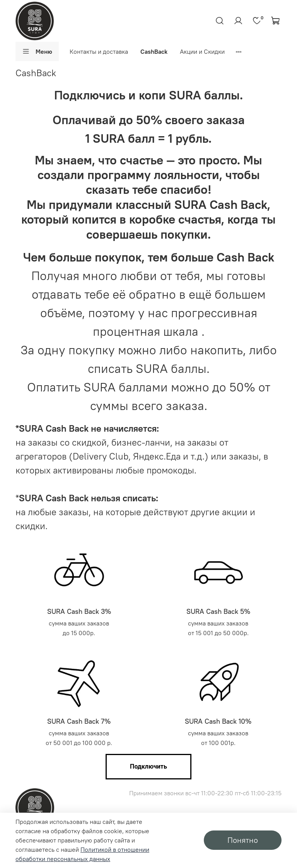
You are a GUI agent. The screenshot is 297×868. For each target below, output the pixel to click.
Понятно (243, 840)
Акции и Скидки (202, 51)
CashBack (154, 51)
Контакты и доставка (99, 51)
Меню (37, 51)
